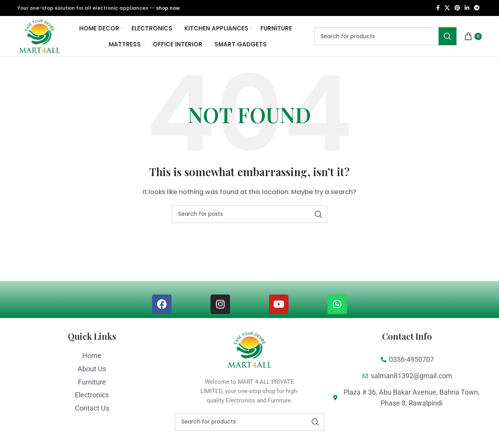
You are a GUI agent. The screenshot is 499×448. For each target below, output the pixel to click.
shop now (168, 8)
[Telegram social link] (477, 8)
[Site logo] (41, 39)
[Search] (385, 40)
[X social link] (447, 8)
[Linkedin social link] (467, 8)
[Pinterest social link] (457, 8)
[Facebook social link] (438, 8)
